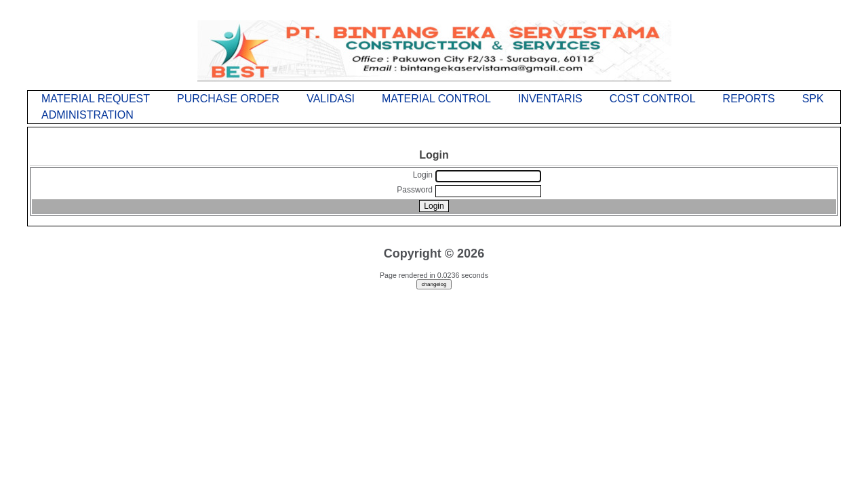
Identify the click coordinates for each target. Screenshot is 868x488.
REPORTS (749, 99)
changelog (434, 284)
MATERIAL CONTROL (436, 99)
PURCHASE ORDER (228, 99)
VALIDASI (331, 99)
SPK (813, 99)
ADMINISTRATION (87, 115)
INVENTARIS (550, 99)
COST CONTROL (653, 99)
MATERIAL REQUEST (96, 99)
